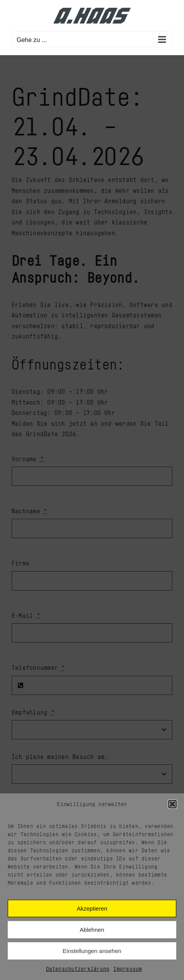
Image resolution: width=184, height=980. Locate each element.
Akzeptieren (92, 908)
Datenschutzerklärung (78, 969)
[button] (172, 804)
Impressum (128, 969)
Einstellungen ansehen (92, 951)
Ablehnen (92, 930)
